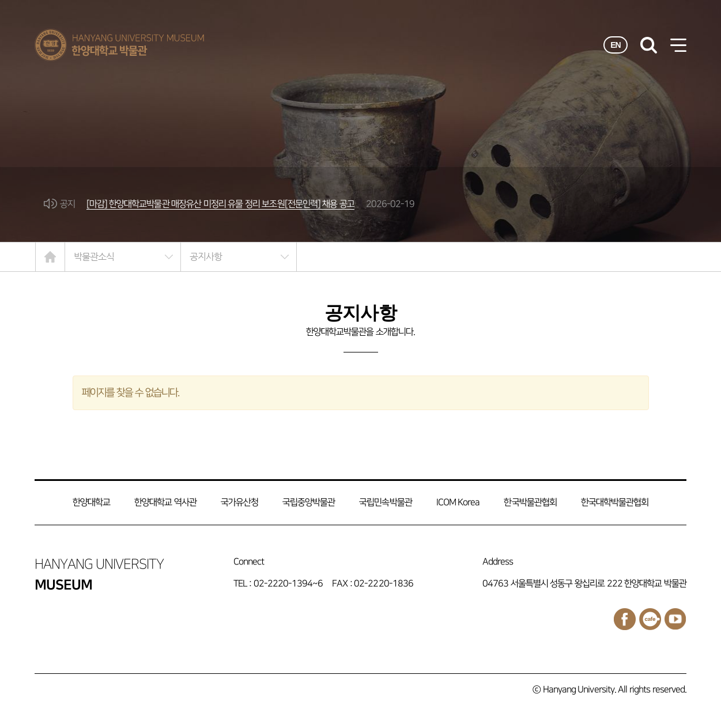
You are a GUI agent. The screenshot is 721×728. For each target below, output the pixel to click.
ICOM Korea (458, 503)
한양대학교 (91, 503)
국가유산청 (239, 503)
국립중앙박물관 (309, 503)
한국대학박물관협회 (615, 503)
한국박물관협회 (530, 503)
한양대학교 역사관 (165, 503)
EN (616, 45)
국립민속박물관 (385, 503)
